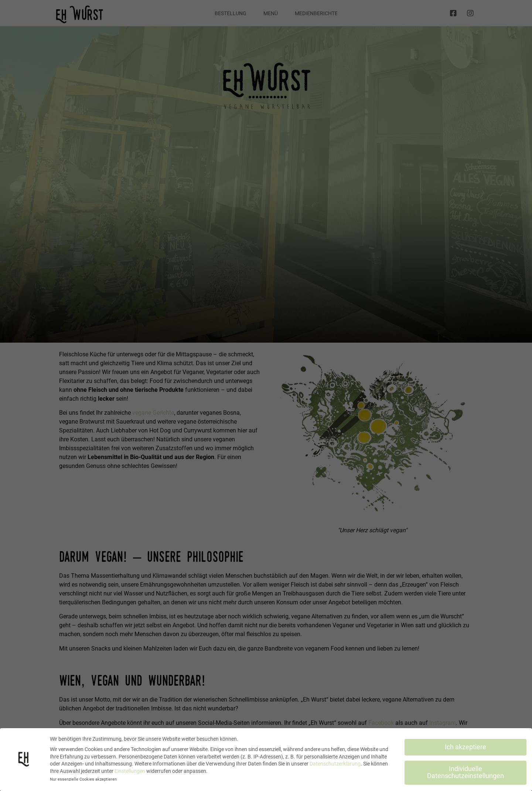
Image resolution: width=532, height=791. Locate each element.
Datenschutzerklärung (335, 764)
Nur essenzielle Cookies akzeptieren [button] (83, 779)
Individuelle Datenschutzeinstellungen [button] (465, 773)
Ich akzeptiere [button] (465, 747)
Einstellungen (130, 771)
